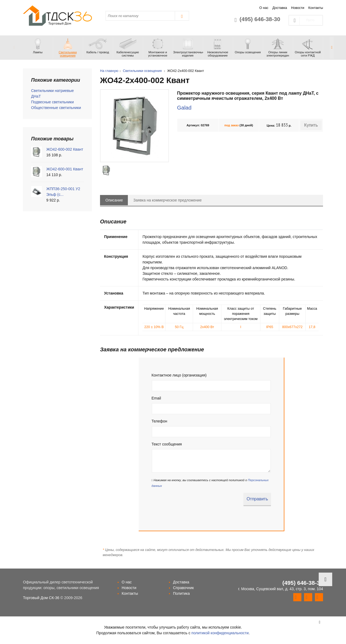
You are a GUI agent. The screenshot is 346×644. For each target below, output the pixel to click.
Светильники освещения (142, 71)
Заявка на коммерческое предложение (167, 200)
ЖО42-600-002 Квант (65, 149)
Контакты (316, 8)
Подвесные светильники (52, 102)
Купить (311, 125)
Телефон (159, 421)
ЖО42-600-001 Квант (65, 169)
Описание (114, 200)
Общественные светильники (56, 108)
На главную (109, 71)
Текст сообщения (167, 444)
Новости (298, 8)
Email (156, 398)
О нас (264, 8)
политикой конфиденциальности (220, 633)
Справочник (183, 588)
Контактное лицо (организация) (179, 375)
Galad (184, 108)
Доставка (280, 8)
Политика (181, 593)
